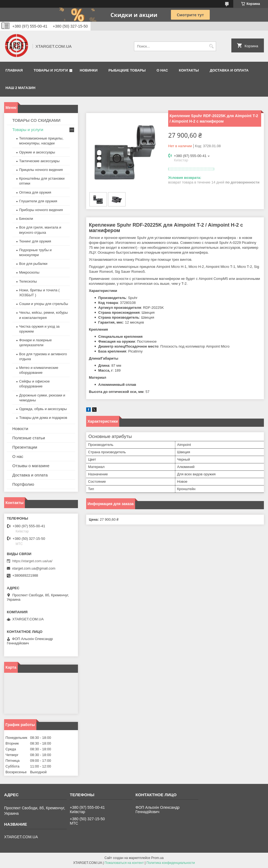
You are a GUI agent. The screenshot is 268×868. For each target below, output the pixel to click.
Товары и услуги (51, 70)
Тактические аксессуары (39, 161)
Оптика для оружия (35, 192)
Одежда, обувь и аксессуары (43, 409)
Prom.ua (157, 858)
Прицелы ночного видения (41, 170)
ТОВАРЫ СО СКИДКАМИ (36, 120)
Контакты (189, 70)
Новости (20, 429)
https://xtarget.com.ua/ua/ (32, 561)
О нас (162, 70)
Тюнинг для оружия (35, 241)
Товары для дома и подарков (43, 418)
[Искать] (211, 46)
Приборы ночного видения (41, 210)
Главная (14, 70)
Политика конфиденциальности (171, 863)
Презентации (25, 447)
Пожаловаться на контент (124, 863)
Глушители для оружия (38, 201)
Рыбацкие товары (127, 70)
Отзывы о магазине (31, 466)
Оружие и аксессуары (37, 152)
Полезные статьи (29, 438)
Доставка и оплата (229, 70)
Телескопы (28, 281)
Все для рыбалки (33, 264)
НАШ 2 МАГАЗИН (20, 88)
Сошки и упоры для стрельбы (44, 304)
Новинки (89, 70)
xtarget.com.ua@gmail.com (34, 568)
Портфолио (23, 484)
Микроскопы (29, 272)
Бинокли (26, 219)
